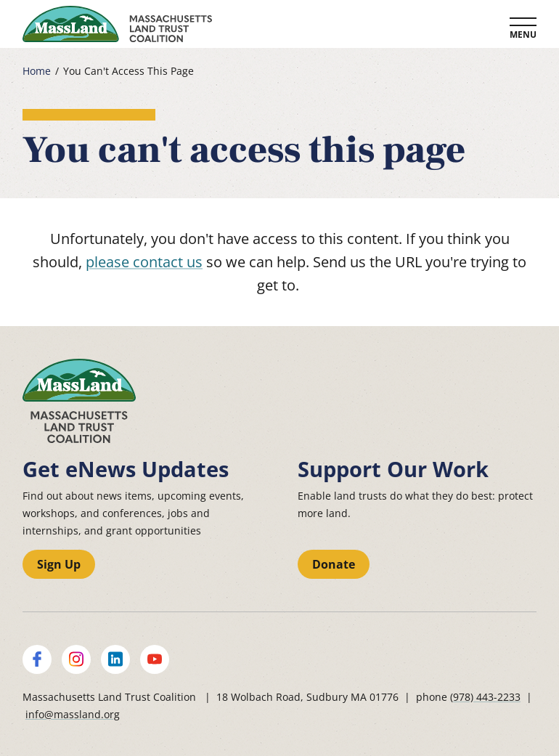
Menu (523, 34)
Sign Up (59, 564)
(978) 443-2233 (485, 697)
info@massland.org (73, 714)
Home (37, 71)
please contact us (144, 262)
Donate (334, 564)
